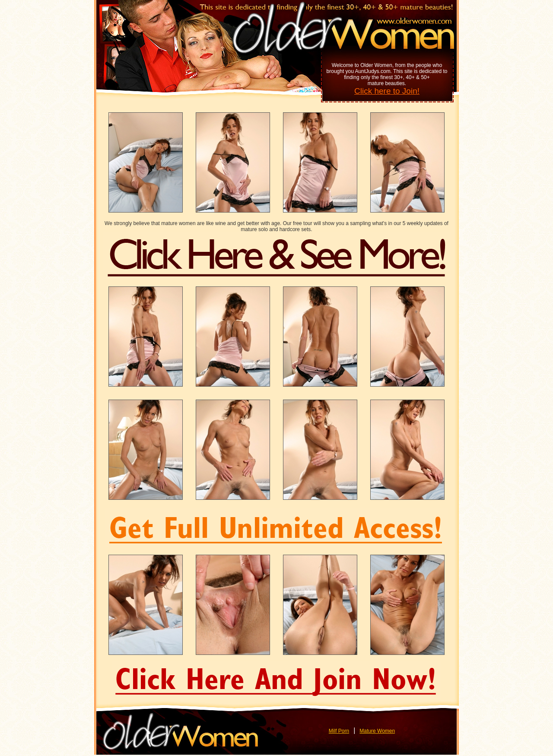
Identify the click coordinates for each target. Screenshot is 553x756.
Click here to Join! (387, 91)
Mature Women (377, 731)
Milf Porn (339, 731)
